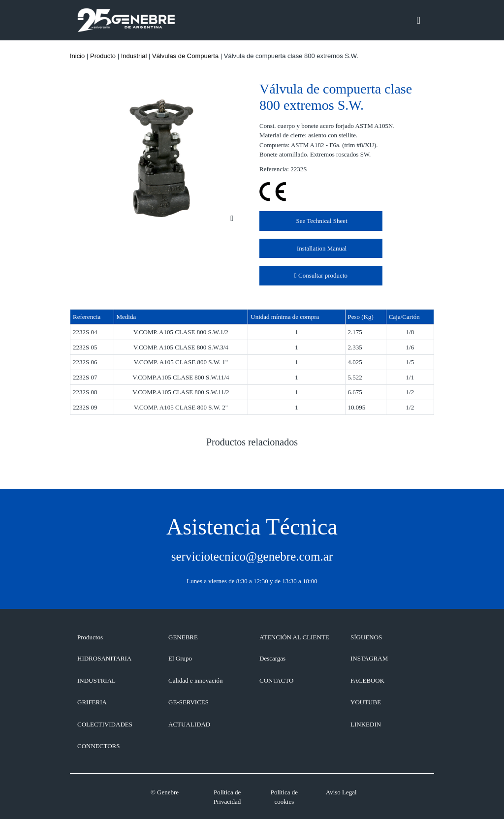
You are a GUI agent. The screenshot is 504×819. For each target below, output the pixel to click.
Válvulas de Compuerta (185, 56)
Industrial (134, 56)
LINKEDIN (366, 724)
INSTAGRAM (369, 658)
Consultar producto (321, 275)
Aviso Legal (341, 792)
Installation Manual (321, 248)
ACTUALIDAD (189, 724)
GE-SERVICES (189, 702)
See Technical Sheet (321, 221)
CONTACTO (277, 680)
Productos (90, 637)
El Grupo (180, 658)
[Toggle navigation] (419, 20)
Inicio (77, 56)
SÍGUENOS (366, 637)
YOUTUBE (366, 702)
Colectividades (105, 724)
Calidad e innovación (195, 680)
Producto (103, 56)
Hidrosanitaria (104, 658)
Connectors (98, 746)
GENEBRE (183, 637)
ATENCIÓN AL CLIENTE (294, 637)
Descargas (272, 658)
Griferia (92, 702)
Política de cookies (284, 797)
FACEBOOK (367, 680)
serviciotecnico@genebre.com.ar (252, 556)
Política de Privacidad (227, 797)
